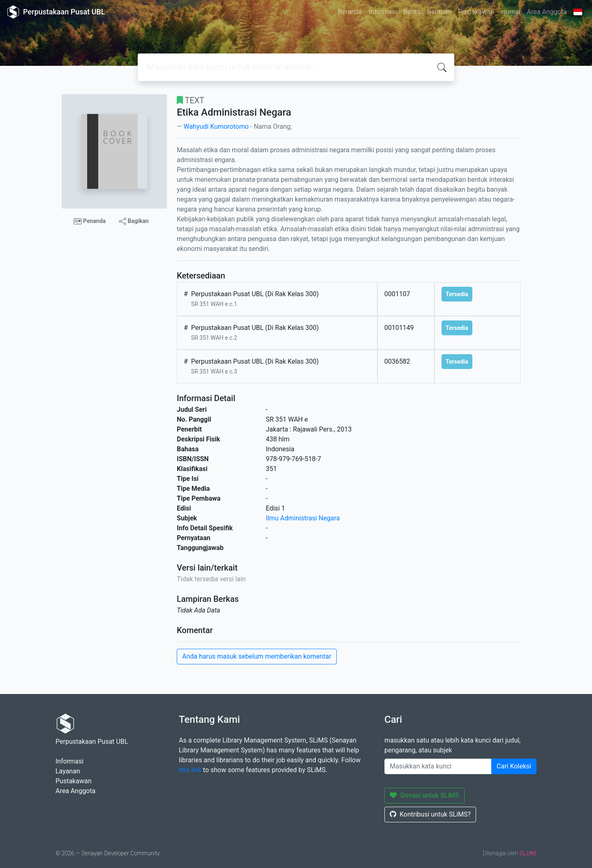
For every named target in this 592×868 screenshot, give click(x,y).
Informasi (383, 12)
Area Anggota (547, 12)
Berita (412, 12)
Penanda (90, 221)
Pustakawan (476, 12)
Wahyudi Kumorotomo (216, 126)
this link (190, 770)
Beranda (350, 12)
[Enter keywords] (438, 766)
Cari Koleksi (514, 766)
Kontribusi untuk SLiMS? (430, 814)
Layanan (68, 771)
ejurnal (511, 12)
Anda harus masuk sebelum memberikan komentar (257, 656)
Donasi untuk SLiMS (424, 795)
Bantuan (439, 12)
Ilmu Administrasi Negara (303, 518)
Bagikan (134, 221)
